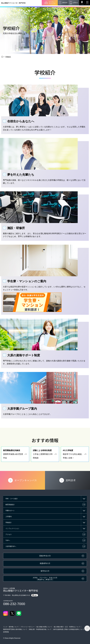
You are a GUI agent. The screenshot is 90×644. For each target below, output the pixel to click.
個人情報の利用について (44, 627)
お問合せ (75, 3)
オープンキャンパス (52, 3)
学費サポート (10, 511)
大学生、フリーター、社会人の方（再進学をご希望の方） (45, 579)
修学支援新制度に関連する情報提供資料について (69, 629)
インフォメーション (12, 528)
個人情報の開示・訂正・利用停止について (67, 627)
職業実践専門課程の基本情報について (15, 629)
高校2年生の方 (45, 556)
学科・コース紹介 (12, 499)
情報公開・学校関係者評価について (40, 629)
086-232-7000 (14, 604)
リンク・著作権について (11, 627)
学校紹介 (9, 522)
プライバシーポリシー (28, 627)
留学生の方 (45, 571)
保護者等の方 (45, 563)
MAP (35, 595)
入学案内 (9, 517)
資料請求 (65, 3)
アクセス (82, 4)
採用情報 (6, 632)
